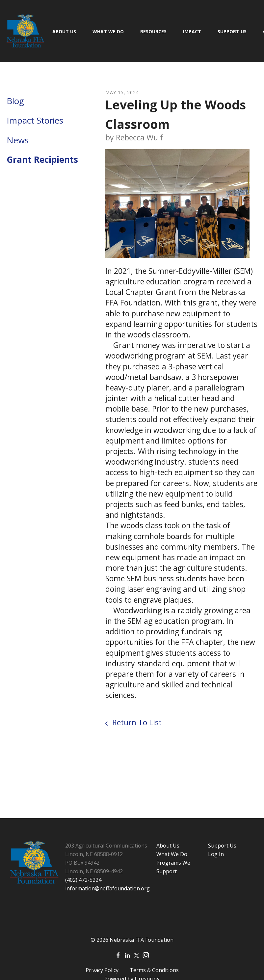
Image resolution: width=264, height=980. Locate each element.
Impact (192, 31)
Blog (15, 101)
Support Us (232, 31)
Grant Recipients (42, 159)
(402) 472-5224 (83, 880)
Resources (153, 31)
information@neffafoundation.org (107, 888)
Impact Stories (35, 120)
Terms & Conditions (154, 970)
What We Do (108, 31)
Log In (216, 854)
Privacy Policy (102, 970)
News (18, 140)
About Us (64, 31)
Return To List (136, 722)
